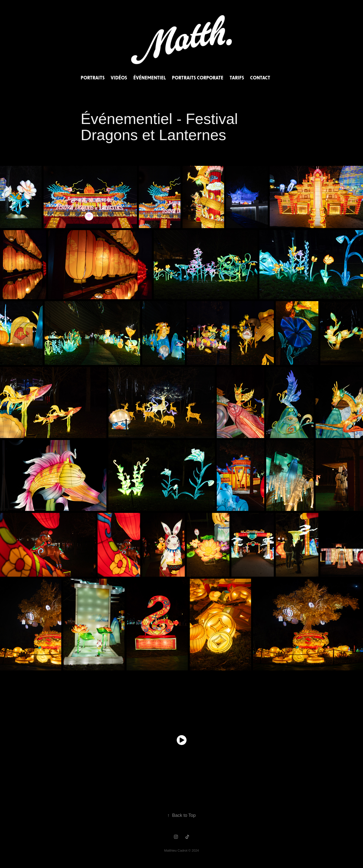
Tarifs (237, 78)
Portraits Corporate (198, 78)
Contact (260, 78)
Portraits (93, 78)
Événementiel (150, 78)
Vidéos (119, 78)
